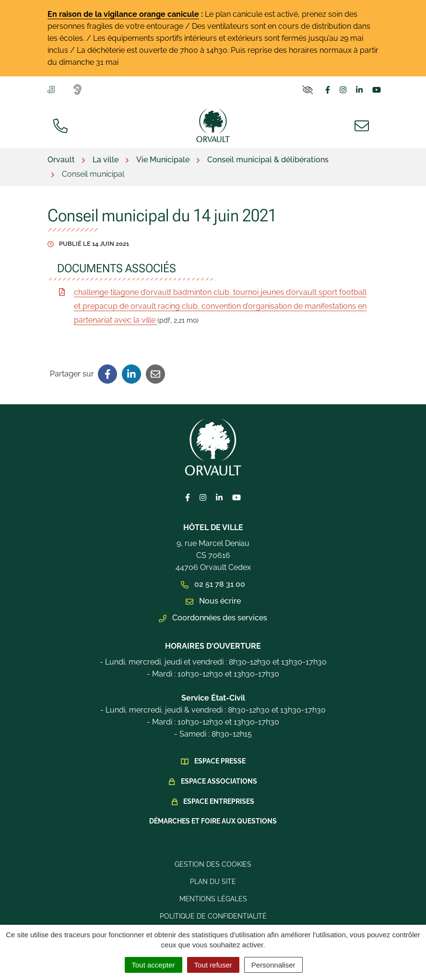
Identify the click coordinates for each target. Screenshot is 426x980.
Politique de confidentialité (213, 916)
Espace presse (220, 761)
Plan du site (213, 882)
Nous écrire (213, 601)
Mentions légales (213, 899)
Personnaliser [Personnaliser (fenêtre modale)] (273, 965)
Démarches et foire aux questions (213, 821)
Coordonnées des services (213, 618)
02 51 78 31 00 (213, 584)
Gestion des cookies (213, 864)
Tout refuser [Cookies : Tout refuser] (213, 965)
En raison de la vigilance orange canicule (123, 14)
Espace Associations (219, 781)
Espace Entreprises (219, 801)
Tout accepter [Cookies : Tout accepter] (154, 965)
